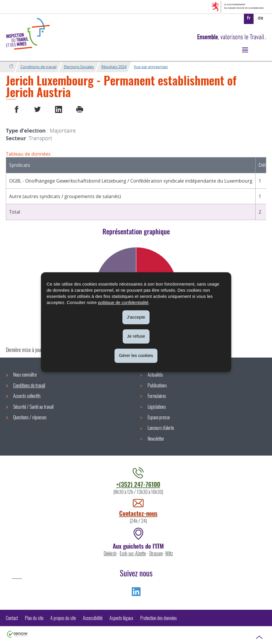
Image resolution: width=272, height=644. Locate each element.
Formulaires (157, 396)
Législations (157, 407)
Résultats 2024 (114, 67)
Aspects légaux (121, 618)
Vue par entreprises (151, 67)
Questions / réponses (30, 417)
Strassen (156, 553)
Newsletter (156, 439)
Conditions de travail (39, 67)
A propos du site (63, 618)
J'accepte (136, 317)
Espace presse (159, 417)
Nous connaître (25, 375)
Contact (12, 618)
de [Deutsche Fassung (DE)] (260, 18)
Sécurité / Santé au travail (33, 407)
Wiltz (169, 553)
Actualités (155, 375)
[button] (245, 50)
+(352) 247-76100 (138, 484)
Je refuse (136, 336)
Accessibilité (93, 618)
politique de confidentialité (123, 302)
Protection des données (159, 618)
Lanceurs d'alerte (161, 428)
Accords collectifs (27, 396)
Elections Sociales (79, 67)
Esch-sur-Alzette (133, 553)
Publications (157, 385)
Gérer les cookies (136, 355)
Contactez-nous (138, 513)
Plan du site (34, 618)
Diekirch (110, 553)
